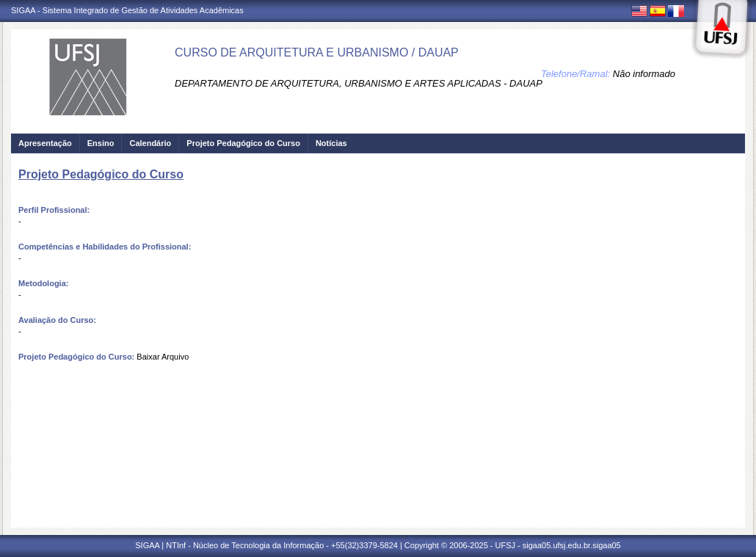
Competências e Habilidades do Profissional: (105, 247)
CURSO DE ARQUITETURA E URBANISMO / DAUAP (317, 52)
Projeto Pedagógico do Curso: (76, 357)
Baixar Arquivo (163, 357)
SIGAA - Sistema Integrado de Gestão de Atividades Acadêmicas (127, 10)
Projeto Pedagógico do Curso (243, 143)
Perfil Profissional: (54, 210)
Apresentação (45, 143)
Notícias (331, 143)
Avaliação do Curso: (57, 320)
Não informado (644, 74)
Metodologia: (43, 283)
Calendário (150, 143)
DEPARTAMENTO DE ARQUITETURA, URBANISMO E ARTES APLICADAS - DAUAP (359, 83)
